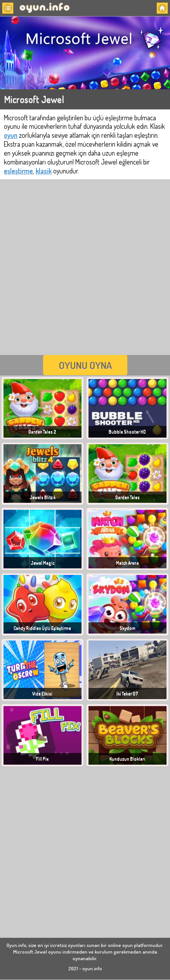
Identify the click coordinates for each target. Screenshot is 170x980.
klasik (44, 171)
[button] (8, 8)
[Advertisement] (85, 266)
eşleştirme (18, 171)
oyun (11, 135)
